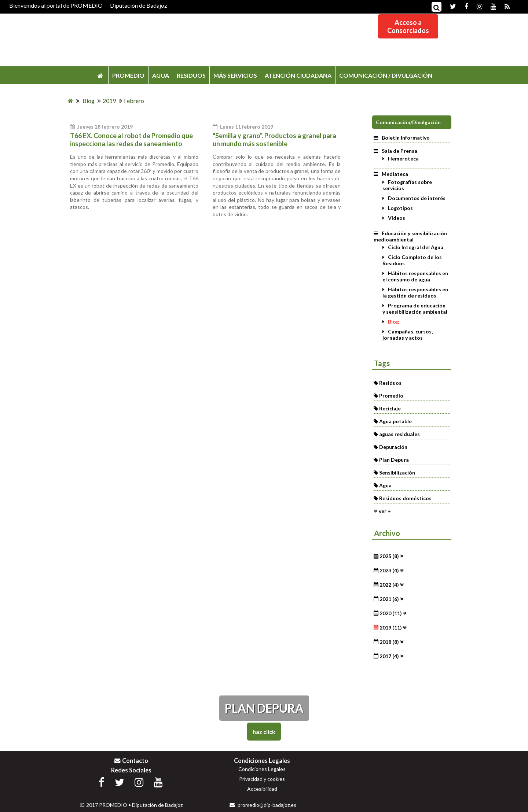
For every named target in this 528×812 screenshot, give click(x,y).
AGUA (161, 75)
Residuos (390, 383)
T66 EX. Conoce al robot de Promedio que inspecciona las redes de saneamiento (131, 140)
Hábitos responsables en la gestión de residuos (415, 292)
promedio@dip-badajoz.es (263, 805)
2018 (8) (389, 642)
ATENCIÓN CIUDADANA (298, 75)
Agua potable (395, 421)
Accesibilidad (262, 789)
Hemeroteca (403, 158)
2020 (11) (391, 613)
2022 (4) (389, 585)
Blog (393, 322)
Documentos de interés (417, 198)
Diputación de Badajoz (139, 5)
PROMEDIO (128, 75)
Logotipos (400, 208)
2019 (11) (391, 628)
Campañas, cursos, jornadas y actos (408, 335)
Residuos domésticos (405, 498)
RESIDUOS (191, 75)
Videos (397, 218)
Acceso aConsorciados (408, 26)
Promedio (391, 396)
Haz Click (264, 732)
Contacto (131, 761)
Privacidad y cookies (262, 779)
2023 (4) (389, 570)
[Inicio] (71, 101)
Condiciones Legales (262, 769)
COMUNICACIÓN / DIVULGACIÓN (386, 75)
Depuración (393, 447)
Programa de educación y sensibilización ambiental (415, 309)
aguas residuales (399, 434)
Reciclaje (390, 408)
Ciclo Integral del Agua (416, 247)
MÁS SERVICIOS (235, 75)
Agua (385, 485)
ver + (385, 511)
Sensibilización (397, 473)
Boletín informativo (402, 138)
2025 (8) (389, 556)
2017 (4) (389, 656)
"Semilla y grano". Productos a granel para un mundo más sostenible (274, 140)
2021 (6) (389, 599)
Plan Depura (394, 460)
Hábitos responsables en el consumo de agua (415, 276)
